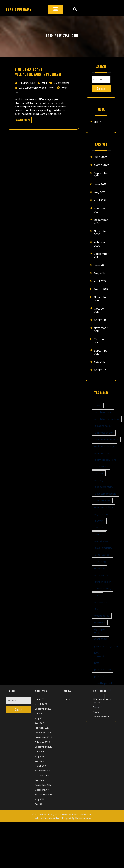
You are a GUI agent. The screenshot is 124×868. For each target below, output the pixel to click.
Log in (98, 122)
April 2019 (100, 281)
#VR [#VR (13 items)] (97, 609)
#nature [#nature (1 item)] (99, 528)
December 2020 (101, 222)
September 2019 (101, 255)
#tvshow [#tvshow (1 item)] (100, 568)
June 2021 (100, 184)
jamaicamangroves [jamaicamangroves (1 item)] (106, 646)
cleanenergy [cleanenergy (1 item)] (102, 616)
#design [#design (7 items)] (99, 480)
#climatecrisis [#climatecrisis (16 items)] (103, 453)
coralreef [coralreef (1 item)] (100, 622)
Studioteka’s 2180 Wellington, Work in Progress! (38, 72)
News (52, 88)
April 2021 (100, 201)
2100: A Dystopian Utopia (33, 88)
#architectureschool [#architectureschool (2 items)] (107, 419)
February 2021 (100, 210)
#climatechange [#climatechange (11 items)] (105, 446)
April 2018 (100, 320)
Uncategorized (101, 678)
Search (101, 89)
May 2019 (100, 273)
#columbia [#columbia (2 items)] (101, 467)
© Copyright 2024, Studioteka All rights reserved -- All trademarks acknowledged (62, 778)
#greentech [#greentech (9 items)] (102, 514)
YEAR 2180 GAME (19, 10)
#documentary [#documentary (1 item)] (104, 487)
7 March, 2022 (27, 83)
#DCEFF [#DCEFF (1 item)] (99, 473)
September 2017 (101, 352)
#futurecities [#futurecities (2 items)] (102, 500)
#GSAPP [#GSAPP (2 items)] (99, 521)
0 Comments (61, 83)
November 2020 (101, 233)
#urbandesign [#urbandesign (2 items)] (103, 582)
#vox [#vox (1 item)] (97, 595)
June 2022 (100, 157)
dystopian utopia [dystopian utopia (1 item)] (100, 631)
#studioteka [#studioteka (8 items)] (102, 541)
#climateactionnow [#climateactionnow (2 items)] (106, 439)
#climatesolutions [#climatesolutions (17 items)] (105, 460)
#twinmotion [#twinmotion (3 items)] (102, 575)
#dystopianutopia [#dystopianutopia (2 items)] (105, 494)
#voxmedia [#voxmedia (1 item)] (101, 602)
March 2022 (101, 165)
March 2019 (101, 289)
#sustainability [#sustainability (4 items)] (103, 548)
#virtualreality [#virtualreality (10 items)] (103, 589)
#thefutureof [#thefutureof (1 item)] (102, 555)
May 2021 (100, 192)
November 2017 (101, 330)
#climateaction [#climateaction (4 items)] (104, 433)
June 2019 (100, 265)
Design (97, 669)
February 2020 (100, 244)
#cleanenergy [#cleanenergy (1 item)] (103, 426)
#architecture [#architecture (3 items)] (103, 412)
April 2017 (100, 370)
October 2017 (99, 341)
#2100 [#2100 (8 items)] (98, 406)
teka (44, 83)
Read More (23, 120)
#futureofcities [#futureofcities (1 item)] (104, 507)
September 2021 (101, 175)
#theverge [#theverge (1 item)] (101, 561)
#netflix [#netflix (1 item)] (99, 534)
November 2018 (101, 299)
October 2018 (99, 310)
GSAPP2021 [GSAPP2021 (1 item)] (101, 639)
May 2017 (100, 362)
